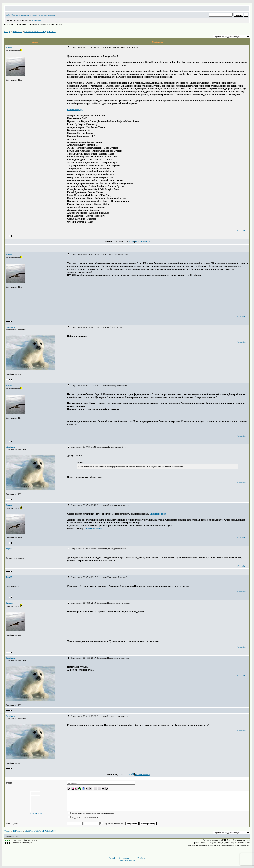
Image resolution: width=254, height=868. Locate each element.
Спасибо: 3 (242, 647)
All (132, 242)
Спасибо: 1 (242, 230)
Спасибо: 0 (242, 342)
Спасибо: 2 (242, 592)
